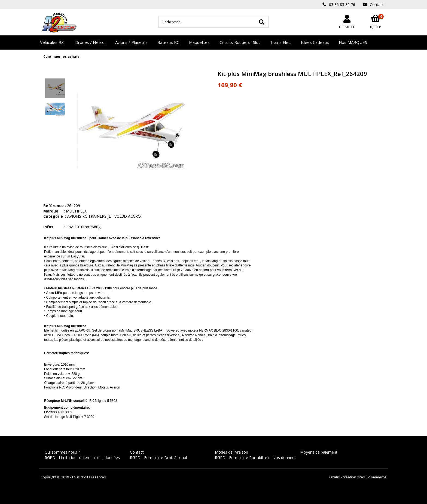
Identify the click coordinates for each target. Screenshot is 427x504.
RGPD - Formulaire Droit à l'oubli (159, 458)
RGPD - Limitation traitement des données (82, 458)
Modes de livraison (231, 452)
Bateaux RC (168, 42)
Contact (137, 452)
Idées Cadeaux (315, 42)
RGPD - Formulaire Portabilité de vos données (256, 458)
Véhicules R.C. (53, 42)
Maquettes (199, 42)
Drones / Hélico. (90, 42)
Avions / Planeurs (131, 42)
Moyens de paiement (319, 452)
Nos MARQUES (353, 42)
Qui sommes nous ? (62, 452)
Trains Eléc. (280, 42)
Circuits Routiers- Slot (240, 42)
